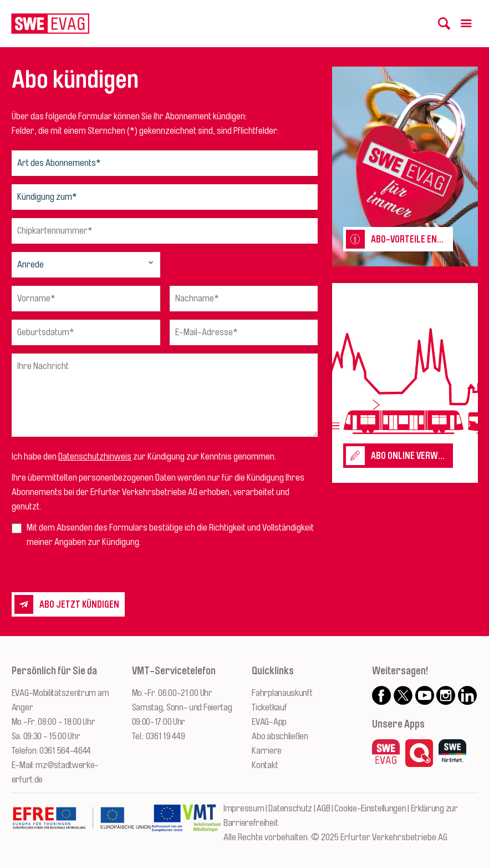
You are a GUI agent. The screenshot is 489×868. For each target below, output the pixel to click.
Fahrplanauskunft (282, 693)
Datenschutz (290, 808)
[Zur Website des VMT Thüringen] (202, 824)
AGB (323, 808)
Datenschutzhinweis (95, 456)
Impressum (244, 808)
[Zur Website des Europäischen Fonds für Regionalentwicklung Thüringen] (81, 824)
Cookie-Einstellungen (370, 808)
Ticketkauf (269, 707)
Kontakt (265, 765)
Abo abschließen (280, 736)
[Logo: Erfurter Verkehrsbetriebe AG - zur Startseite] (50, 24)
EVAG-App (269, 722)
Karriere (267, 751)
